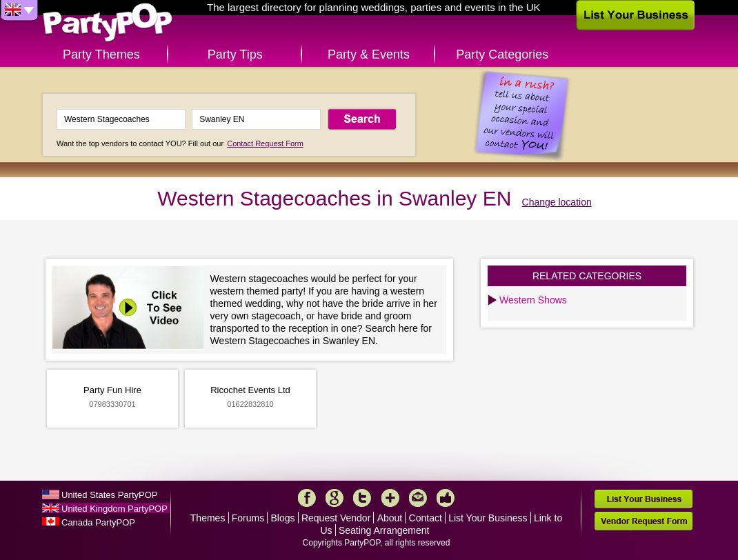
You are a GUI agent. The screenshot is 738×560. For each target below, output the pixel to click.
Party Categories (502, 54)
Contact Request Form (265, 143)
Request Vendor (336, 518)
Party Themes (101, 54)
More (390, 498)
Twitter (362, 498)
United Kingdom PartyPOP (114, 509)
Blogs (283, 518)
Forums (248, 518)
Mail (418, 498)
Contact (426, 518)
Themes (208, 518)
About (390, 518)
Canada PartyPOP (98, 522)
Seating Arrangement (384, 530)
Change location (557, 202)
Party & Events (369, 54)
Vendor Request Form (644, 521)
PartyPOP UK (108, 23)
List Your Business (488, 518)
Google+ (335, 498)
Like (446, 498)
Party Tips (235, 54)
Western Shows (533, 300)
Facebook (307, 498)
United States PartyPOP (109, 495)
